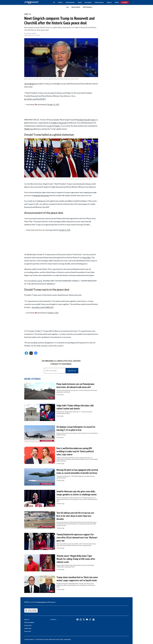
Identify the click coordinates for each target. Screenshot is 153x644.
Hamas (57, 126)
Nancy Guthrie (76, 7)
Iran (68, 7)
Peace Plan (86, 258)
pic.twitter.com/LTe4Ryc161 (43, 307)
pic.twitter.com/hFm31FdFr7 (35, 99)
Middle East (29, 129)
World (80, 2)
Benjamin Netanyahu (41, 195)
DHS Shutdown (87, 7)
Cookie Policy (28, 628)
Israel (49, 126)
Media (117, 2)
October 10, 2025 (53, 104)
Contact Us (53, 620)
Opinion (109, 2)
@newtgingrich (30, 84)
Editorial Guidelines (29, 622)
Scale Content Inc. (42, 602)
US (54, 2)
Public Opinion (99, 2)
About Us (27, 620)
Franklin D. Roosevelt (59, 123)
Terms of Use (28, 631)
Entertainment (70, 2)
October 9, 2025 (53, 313)
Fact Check (88, 2)
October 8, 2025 (65, 230)
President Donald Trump (86, 120)
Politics (60, 2)
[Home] (31, 2)
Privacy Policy (28, 625)
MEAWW (27, 602)
